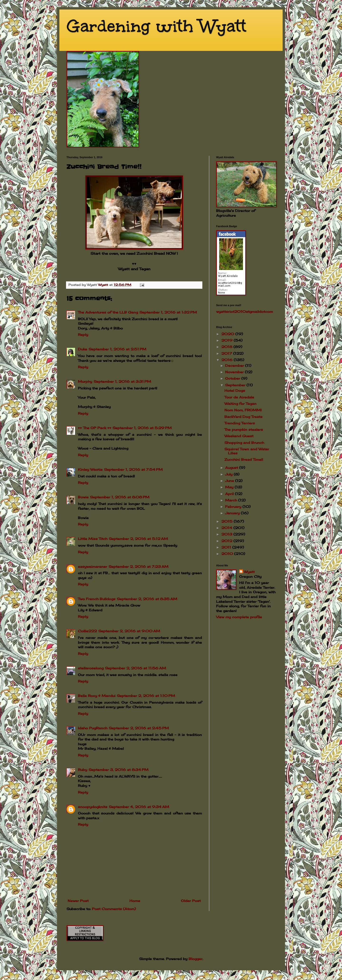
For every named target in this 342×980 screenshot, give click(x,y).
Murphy (85, 381)
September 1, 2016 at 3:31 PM (122, 381)
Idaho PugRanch (93, 728)
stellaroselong (91, 668)
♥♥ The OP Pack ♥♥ (95, 428)
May (230, 487)
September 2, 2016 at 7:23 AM (138, 566)
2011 (227, 547)
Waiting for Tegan (240, 404)
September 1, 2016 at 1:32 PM (168, 312)
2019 (228, 340)
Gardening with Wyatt (156, 26)
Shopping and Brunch (244, 443)
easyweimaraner (93, 566)
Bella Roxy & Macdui (97, 696)
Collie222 (87, 631)
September (236, 385)
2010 (228, 554)
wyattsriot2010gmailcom (245, 311)
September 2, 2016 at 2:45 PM (139, 728)
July (229, 474)
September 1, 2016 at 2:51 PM (117, 349)
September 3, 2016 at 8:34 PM (119, 770)
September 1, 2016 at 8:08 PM (120, 497)
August (232, 468)
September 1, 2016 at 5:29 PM (142, 428)
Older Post (191, 901)
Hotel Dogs (235, 390)
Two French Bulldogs (97, 599)
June (230, 481)
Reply (83, 335)
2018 (227, 347)
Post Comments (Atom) (114, 909)
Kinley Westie (90, 469)
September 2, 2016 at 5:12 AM (138, 539)
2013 (227, 534)
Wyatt (249, 572)
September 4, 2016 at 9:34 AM (139, 807)
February (234, 507)
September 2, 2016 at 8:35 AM (147, 599)
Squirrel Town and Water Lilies (247, 451)
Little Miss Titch (93, 539)
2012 (227, 541)
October (233, 378)
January (233, 513)
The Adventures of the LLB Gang (108, 312)
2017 (227, 353)
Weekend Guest (239, 436)
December (235, 365)
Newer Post (78, 901)
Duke (83, 349)
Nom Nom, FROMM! (243, 410)
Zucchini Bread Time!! (244, 459)
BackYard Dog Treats (243, 417)
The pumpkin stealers (244, 429)
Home (135, 901)
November (235, 372)
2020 (228, 334)
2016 (228, 360)
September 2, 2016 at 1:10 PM (146, 696)
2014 (227, 528)
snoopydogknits (93, 807)
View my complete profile (239, 617)
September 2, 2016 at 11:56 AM (135, 668)
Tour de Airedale (239, 397)
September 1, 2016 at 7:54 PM (133, 469)
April (230, 494)
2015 (228, 521)
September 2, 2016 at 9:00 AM (129, 631)
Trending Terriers (240, 423)
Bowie (83, 497)
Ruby (83, 770)
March (232, 500)
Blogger (195, 959)
